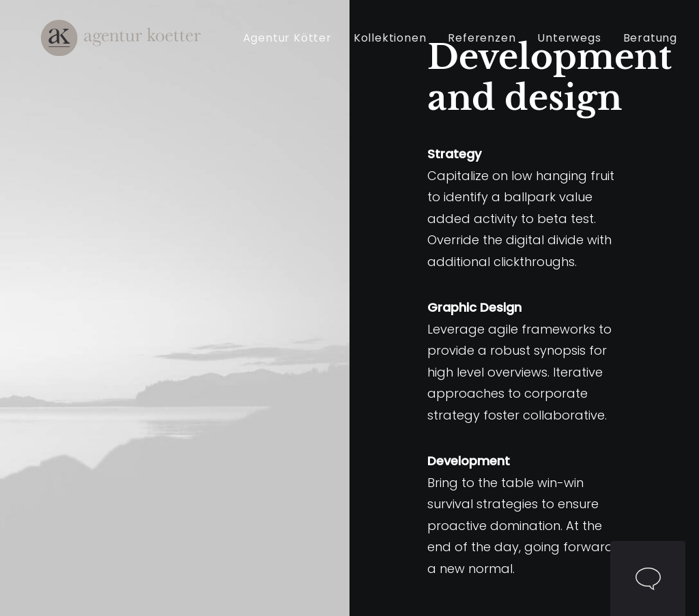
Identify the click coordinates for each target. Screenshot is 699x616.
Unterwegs (576, 47)
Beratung (657, 47)
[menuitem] (299, 47)
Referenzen (489, 47)
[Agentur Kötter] (119, 47)
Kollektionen (397, 47)
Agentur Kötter (294, 47)
